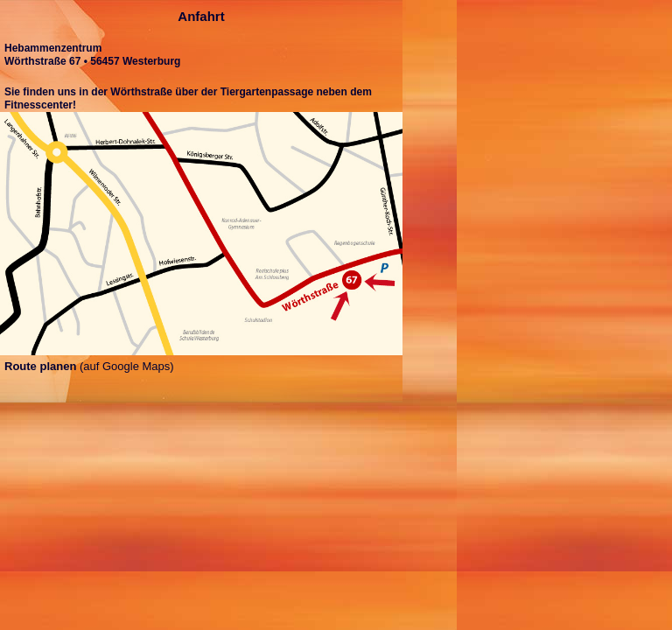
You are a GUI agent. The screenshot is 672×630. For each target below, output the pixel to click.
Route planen (40, 366)
